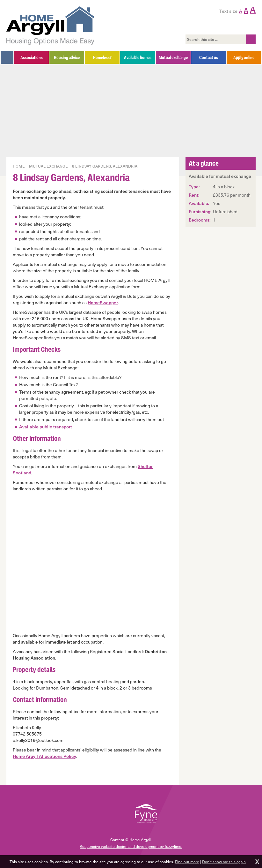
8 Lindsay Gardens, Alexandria (105, 166)
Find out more (187, 862)
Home (19, 166)
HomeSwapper (103, 302)
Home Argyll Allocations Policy (44, 756)
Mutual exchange (48, 166)
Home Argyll (51, 26)
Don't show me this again (224, 862)
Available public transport (46, 427)
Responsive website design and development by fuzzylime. (131, 846)
